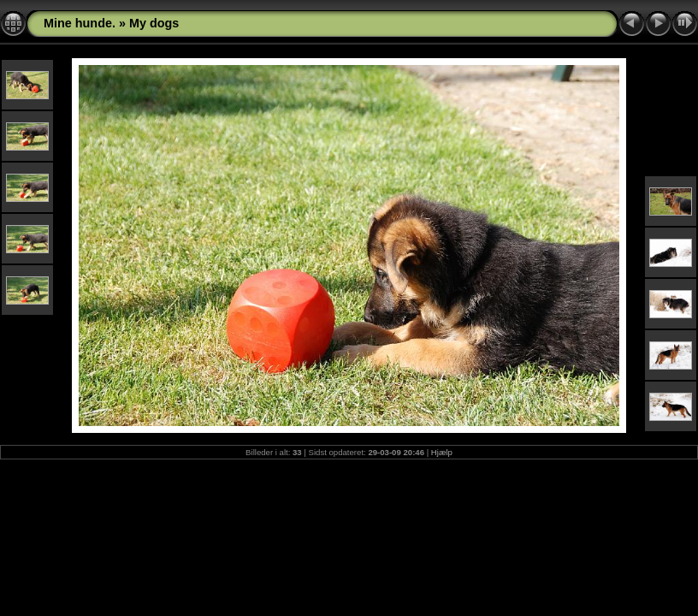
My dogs (154, 23)
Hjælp (442, 452)
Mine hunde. (80, 23)
